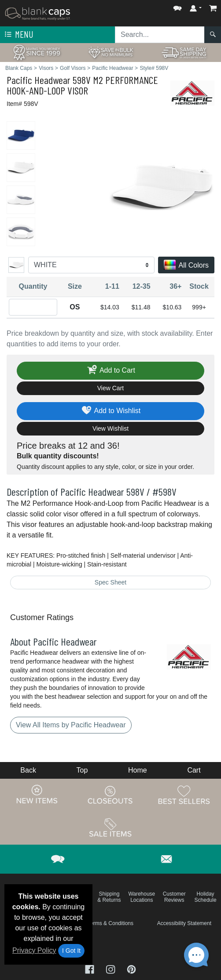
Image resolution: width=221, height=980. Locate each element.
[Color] (91, 265)
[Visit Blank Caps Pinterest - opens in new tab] (131, 968)
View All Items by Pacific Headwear (71, 725)
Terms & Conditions (110, 923)
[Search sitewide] (160, 35)
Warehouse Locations (142, 897)
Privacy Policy (34, 950)
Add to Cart (110, 371)
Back (28, 770)
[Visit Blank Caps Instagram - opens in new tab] (111, 968)
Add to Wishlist (111, 411)
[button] (177, 6)
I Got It (71, 951)
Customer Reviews (174, 897)
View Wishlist (110, 428)
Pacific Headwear (39, 80)
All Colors (186, 266)
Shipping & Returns (109, 897)
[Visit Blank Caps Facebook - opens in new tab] (91, 968)
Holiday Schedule (206, 897)
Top (82, 770)
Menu (18, 35)
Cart (194, 770)
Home (138, 770)
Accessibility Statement (184, 923)
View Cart (110, 388)
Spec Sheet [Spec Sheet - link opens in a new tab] (110, 582)
